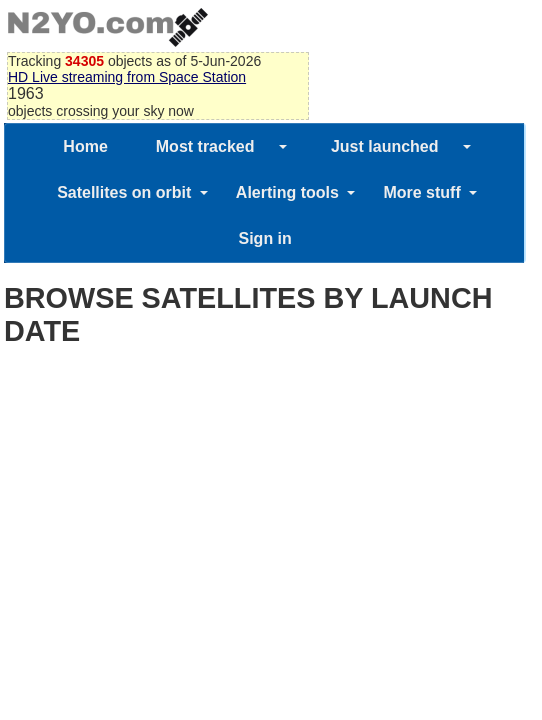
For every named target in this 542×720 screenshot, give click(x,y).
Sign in (264, 238)
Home (85, 146)
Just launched (385, 146)
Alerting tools (287, 192)
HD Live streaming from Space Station (127, 77)
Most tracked (205, 146)
